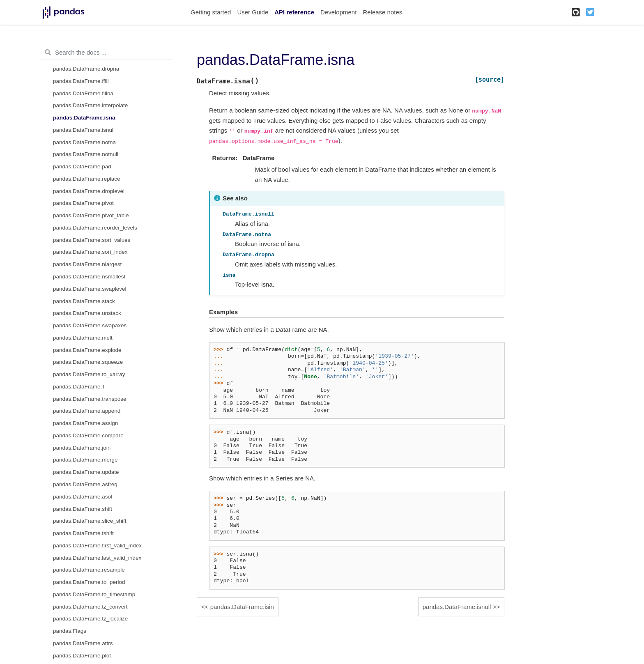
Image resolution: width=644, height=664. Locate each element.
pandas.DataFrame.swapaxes (90, 325)
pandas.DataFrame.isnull (84, 130)
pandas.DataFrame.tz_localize (90, 619)
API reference (294, 12)
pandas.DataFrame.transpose (90, 399)
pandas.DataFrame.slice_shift (90, 521)
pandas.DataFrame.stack (84, 301)
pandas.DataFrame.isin (242, 607)
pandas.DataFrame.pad (82, 167)
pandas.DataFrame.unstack (87, 313)
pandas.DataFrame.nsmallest (89, 277)
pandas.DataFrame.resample (89, 570)
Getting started (211, 12)
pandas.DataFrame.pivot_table (91, 215)
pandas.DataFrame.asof (83, 497)
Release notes (382, 12)
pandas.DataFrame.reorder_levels (95, 228)
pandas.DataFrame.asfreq (85, 484)
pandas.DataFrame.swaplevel (90, 289)
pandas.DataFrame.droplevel (89, 191)
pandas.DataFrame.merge (85, 460)
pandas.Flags (70, 631)
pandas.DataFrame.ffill (81, 81)
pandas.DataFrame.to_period (89, 582)
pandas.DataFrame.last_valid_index (97, 558)
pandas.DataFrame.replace (87, 179)
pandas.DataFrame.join (82, 448)
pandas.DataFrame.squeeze (88, 362)
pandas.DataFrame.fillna (83, 93)
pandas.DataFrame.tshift (83, 533)
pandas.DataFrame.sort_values (92, 240)
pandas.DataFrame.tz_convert (90, 607)
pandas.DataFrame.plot (82, 656)
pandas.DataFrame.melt (83, 338)
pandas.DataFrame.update (86, 472)
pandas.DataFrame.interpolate (90, 105)
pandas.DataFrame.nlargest (87, 264)
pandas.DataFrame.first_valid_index (97, 546)
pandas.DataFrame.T (79, 387)
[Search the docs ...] (106, 53)
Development (338, 12)
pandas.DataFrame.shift (83, 509)
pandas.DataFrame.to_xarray (89, 374)
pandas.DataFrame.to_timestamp (94, 594)
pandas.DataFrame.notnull (86, 154)
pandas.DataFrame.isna (84, 118)
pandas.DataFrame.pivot (83, 203)
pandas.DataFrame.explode (87, 350)
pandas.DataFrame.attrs (83, 643)
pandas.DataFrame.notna (84, 142)
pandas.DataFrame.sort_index (90, 252)
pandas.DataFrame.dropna (86, 69)
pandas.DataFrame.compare (88, 435)
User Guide (253, 12)
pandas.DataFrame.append (87, 411)
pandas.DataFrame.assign (85, 423)
